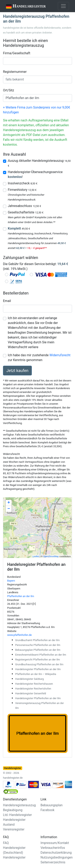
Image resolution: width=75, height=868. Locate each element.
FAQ (6, 843)
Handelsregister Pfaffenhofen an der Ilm (38, 669)
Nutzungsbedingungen (57, 857)
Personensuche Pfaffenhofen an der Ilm (38, 645)
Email (7, 301)
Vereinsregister (14, 829)
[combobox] (37, 61)
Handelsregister (23, 6)
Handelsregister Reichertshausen (34, 684)
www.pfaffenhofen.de (19, 635)
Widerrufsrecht (60, 355)
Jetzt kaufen (17, 371)
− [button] (9, 509)
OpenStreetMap (51, 556)
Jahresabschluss (24, 206)
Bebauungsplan (52, 805)
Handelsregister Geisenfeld (31, 693)
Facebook (47, 810)
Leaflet (36, 556)
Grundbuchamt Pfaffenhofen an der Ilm (37, 640)
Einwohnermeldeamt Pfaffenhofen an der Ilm (41, 655)
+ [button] (9, 503)
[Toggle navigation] (63, 6)
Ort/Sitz (8, 90)
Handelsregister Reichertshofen (33, 689)
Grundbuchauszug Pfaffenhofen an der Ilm (39, 664)
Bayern (11, 581)
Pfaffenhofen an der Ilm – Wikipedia (36, 674)
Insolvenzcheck (23, 183)
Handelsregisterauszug (19, 805)
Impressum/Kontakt (55, 843)
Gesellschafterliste (26, 212)
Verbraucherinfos (53, 848)
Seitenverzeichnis (53, 862)
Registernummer (15, 72)
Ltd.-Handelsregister (17, 815)
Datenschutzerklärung (56, 853)
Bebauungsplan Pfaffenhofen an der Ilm (38, 650)
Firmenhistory (22, 190)
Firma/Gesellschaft (17, 53)
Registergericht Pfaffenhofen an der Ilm (38, 660)
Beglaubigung (13, 810)
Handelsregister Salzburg (29, 679)
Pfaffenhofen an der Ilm (21, 596)
